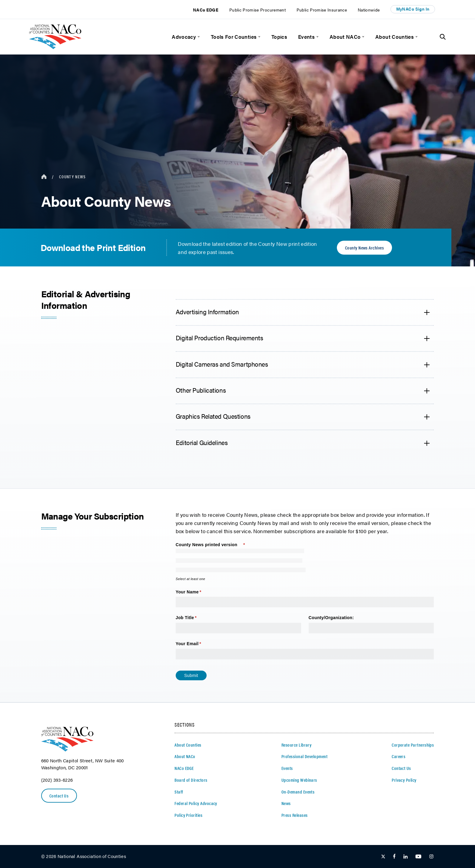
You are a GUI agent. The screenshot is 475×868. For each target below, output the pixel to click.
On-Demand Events (298, 792)
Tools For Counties (234, 37)
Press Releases (295, 815)
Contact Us (59, 796)
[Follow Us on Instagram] (431, 857)
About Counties (395, 37)
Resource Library (296, 745)
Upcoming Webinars (299, 780)
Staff (179, 792)
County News (73, 177)
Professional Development (304, 756)
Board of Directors (191, 780)
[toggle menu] (198, 37)
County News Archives (364, 248)
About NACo (345, 37)
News (286, 803)
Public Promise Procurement (257, 10)
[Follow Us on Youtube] (418, 857)
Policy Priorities (188, 815)
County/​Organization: (332, 618)
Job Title (195, 618)
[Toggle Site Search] (443, 37)
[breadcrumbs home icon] (44, 177)
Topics (279, 37)
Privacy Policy (404, 780)
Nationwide (369, 10)
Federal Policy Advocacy (196, 803)
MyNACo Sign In (413, 9)
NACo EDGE (206, 10)
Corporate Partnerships (413, 745)
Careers (399, 756)
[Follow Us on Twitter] (383, 857)
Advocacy (184, 37)
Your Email (198, 644)
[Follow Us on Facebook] (394, 857)
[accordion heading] (305, 312)
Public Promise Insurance (322, 10)
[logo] (55, 47)
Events (306, 37)
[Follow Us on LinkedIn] (405, 857)
